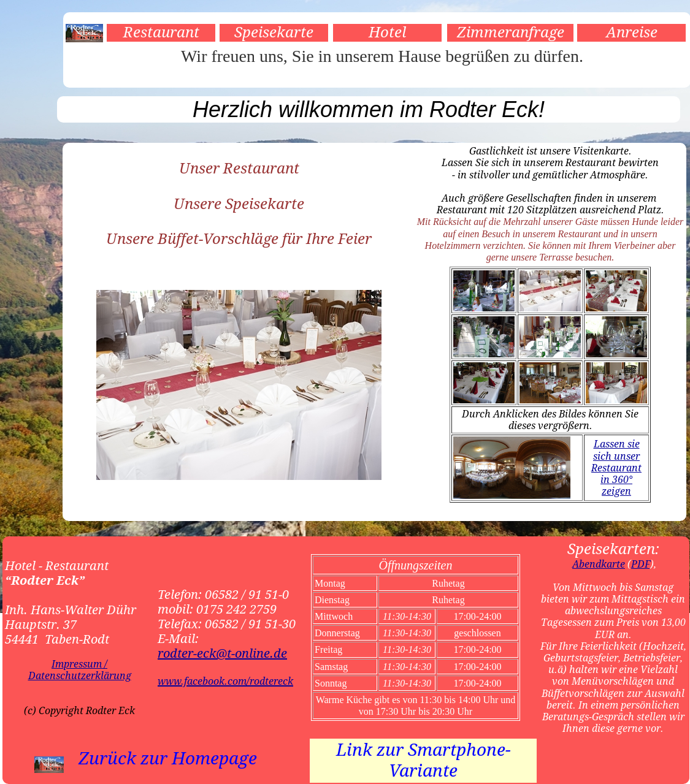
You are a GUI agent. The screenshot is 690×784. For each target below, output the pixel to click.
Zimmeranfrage (511, 32)
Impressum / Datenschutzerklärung (80, 670)
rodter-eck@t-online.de (222, 653)
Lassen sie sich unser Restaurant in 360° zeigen (616, 468)
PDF (641, 564)
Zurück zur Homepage (168, 759)
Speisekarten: (613, 549)
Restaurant (161, 32)
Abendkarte (599, 564)
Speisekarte (274, 32)
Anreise (632, 32)
